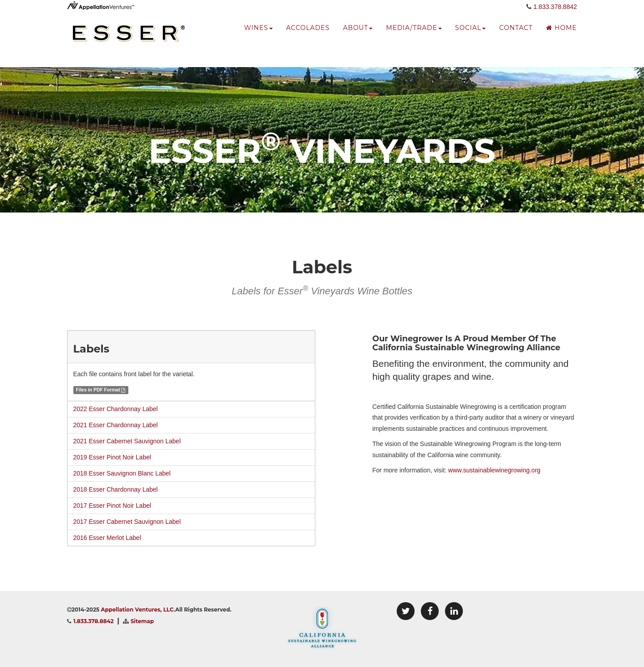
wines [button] (258, 38)
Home (561, 38)
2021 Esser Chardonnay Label (116, 425)
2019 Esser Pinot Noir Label (112, 457)
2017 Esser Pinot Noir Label (112, 506)
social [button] (471, 38)
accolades (308, 38)
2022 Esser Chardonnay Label (116, 409)
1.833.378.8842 (555, 17)
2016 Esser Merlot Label (107, 538)
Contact (516, 38)
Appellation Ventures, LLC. (138, 610)
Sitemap (142, 621)
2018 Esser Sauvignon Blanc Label (122, 473)
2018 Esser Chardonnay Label (116, 489)
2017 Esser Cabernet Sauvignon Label (127, 522)
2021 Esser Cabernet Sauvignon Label (127, 441)
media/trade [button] (414, 38)
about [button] (358, 38)
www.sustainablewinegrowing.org (494, 470)
